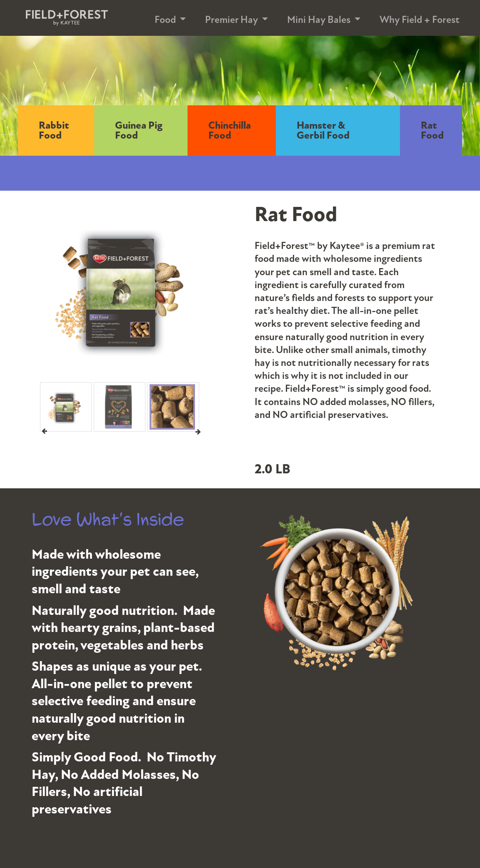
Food (165, 20)
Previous (44, 431)
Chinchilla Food (230, 131)
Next (198, 431)
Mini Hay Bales (319, 20)
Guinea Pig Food (139, 131)
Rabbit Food (54, 131)
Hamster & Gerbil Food (323, 131)
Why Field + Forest (420, 20)
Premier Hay (231, 20)
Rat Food (432, 131)
